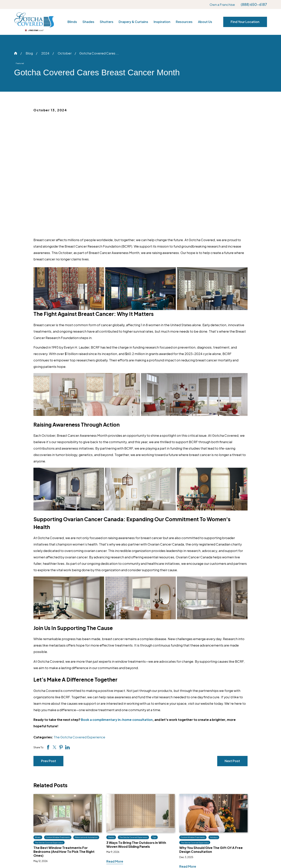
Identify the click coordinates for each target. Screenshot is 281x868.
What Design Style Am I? (192, 820)
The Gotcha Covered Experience (79, 623)
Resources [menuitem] (184, 22)
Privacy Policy (233, 820)
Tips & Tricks (183, 813)
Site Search (231, 828)
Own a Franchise (222, 5)
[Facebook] (58, 812)
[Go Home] (16, 53)
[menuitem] (22, 857)
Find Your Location (245, 22)
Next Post (232, 647)
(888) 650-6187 (254, 4)
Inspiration (182, 797)
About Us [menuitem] (205, 22)
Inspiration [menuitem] (162, 22)
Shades (131, 805)
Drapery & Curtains (140, 820)
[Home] (34, 22)
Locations (230, 805)
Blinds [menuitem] (72, 22)
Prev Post (49, 647)
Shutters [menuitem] (107, 22)
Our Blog (180, 805)
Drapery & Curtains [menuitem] (133, 22)
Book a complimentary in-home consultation (117, 606)
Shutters (132, 813)
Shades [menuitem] (88, 22)
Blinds (130, 797)
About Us (229, 797)
